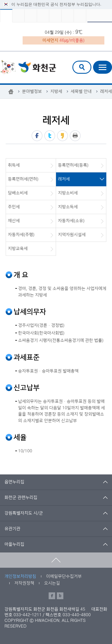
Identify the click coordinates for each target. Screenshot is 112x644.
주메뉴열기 (103, 67)
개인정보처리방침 (20, 576)
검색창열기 (82, 67)
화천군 (28, 68)
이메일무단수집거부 (64, 576)
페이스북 (37, 136)
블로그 (60, 596)
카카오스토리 (63, 136)
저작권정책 (24, 583)
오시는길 (52, 583)
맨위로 (56, 560)
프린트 (75, 136)
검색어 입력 (77, 62)
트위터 (50, 136)
